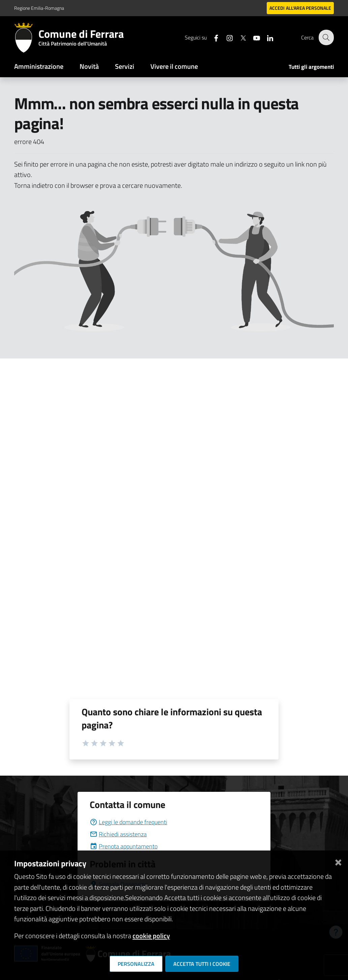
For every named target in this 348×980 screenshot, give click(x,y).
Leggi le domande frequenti (128, 822)
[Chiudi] (338, 861)
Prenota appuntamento (124, 846)
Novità (89, 66)
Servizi (125, 66)
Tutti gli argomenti (311, 67)
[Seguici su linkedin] (266, 37)
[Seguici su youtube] (253, 37)
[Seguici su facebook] (212, 37)
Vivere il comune (174, 66)
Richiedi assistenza (118, 834)
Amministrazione (39, 66)
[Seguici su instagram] (226, 37)
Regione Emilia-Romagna (39, 8)
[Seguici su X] (239, 37)
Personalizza (136, 964)
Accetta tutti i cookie (202, 964)
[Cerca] (326, 37)
